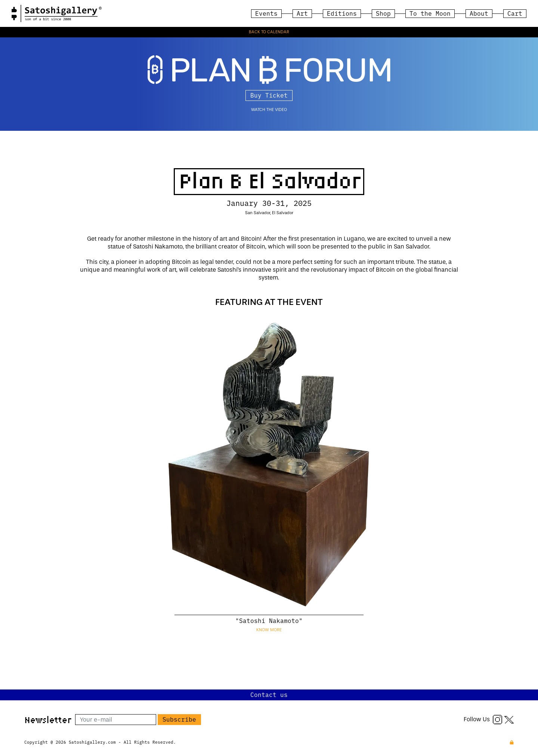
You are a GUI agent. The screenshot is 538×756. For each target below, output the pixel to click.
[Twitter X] (509, 719)
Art (302, 13)
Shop (383, 13)
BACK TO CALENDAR (269, 32)
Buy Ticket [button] (269, 95)
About (479, 13)
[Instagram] (497, 719)
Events (266, 13)
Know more (269, 630)
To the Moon (430, 13)
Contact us (269, 694)
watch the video (269, 110)
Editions (342, 13)
